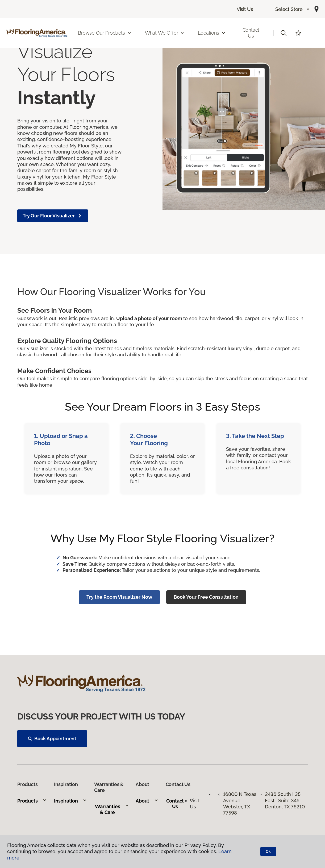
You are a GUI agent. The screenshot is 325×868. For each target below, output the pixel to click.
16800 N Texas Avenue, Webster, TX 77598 (240, 803)
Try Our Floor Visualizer (53, 216)
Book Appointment (52, 739)
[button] (293, 9)
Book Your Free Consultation (206, 597)
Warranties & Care (112, 809)
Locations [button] (212, 33)
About (147, 801)
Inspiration (70, 801)
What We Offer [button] (165, 33)
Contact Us (251, 33)
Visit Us (245, 9)
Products (32, 801)
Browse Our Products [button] (105, 33)
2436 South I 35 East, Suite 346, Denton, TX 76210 (285, 800)
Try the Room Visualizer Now (119, 597)
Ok (268, 852)
